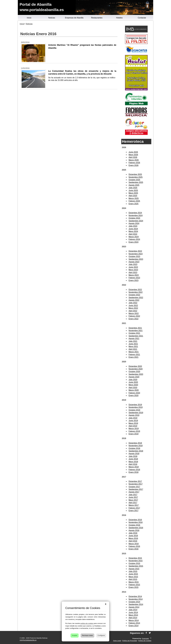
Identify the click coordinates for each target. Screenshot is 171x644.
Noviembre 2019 (136, 407)
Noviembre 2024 (136, 215)
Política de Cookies (145, 641)
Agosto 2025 (134, 185)
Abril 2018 (133, 464)
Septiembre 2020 (136, 374)
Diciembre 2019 (135, 405)
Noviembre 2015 (136, 561)
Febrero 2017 (134, 508)
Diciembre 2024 (135, 213)
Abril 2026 (133, 157)
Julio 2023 (133, 264)
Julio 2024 (133, 226)
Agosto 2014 (134, 607)
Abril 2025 (133, 196)
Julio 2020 (133, 380)
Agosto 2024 (134, 223)
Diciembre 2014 (135, 596)
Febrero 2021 (134, 355)
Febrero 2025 (134, 201)
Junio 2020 (133, 382)
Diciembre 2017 (135, 481)
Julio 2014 (133, 610)
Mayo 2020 (133, 385)
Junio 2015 (133, 574)
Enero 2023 (134, 280)
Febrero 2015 (134, 585)
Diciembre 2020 (135, 366)
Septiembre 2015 (136, 566)
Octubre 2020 (134, 372)
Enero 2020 (134, 396)
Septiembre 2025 (136, 182)
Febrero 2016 (134, 546)
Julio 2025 (133, 188)
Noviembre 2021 (136, 331)
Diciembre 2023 (135, 251)
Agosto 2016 (134, 530)
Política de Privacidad (130, 641)
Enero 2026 (134, 165)
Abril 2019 (133, 426)
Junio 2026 (133, 152)
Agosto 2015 (134, 569)
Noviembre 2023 (136, 254)
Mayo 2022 (133, 308)
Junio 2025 (133, 190)
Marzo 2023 (134, 275)
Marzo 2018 (134, 467)
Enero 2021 (134, 357)
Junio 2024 (133, 229)
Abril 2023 (133, 272)
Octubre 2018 (134, 448)
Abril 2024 (133, 234)
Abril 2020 (133, 388)
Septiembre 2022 (136, 298)
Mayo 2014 (133, 615)
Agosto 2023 (134, 262)
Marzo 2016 (134, 544)
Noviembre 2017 (136, 484)
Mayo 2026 (133, 155)
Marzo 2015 (134, 582)
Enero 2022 (134, 319)
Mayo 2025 (133, 193)
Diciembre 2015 (135, 558)
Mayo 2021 (133, 346)
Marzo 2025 (134, 198)
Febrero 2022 (134, 316)
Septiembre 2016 (136, 528)
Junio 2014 (133, 612)
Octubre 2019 (134, 410)
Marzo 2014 (134, 620)
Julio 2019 (133, 418)
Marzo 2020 (134, 390)
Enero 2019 (134, 434)
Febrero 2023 (134, 278)
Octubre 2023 (134, 256)
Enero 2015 (134, 587)
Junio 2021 (133, 344)
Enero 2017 (134, 511)
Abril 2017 (133, 503)
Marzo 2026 (134, 160)
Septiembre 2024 (136, 221)
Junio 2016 (133, 536)
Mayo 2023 (133, 270)
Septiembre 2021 (136, 336)
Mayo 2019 (133, 423)
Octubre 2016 (134, 525)
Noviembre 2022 (136, 292)
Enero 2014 (134, 626)
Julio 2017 (133, 495)
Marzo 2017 (134, 505)
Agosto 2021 (134, 339)
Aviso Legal (117, 641)
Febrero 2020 (134, 393)
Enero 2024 (134, 242)
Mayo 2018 (133, 462)
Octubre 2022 (134, 295)
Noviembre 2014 (136, 599)
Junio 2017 (133, 497)
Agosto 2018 (134, 454)
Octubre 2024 (134, 218)
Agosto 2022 (134, 300)
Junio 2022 (133, 305)
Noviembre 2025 (136, 177)
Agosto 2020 (134, 377)
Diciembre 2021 (135, 328)
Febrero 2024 (134, 239)
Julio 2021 (133, 341)
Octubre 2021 (134, 333)
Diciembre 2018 (135, 443)
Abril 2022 (133, 311)
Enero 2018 (134, 472)
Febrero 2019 (134, 431)
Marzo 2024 (134, 237)
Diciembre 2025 (135, 174)
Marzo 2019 (134, 429)
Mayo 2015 (133, 577)
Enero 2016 (134, 549)
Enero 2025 (134, 204)
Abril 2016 (133, 541)
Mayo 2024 (133, 231)
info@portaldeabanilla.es (28, 640)
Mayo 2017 (133, 500)
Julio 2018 (133, 456)
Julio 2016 (133, 533)
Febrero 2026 (134, 163)
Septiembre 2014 (136, 604)
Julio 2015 (133, 571)
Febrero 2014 (134, 623)
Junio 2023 (133, 267)
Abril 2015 (133, 579)
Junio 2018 (133, 459)
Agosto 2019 (134, 415)
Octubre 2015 (134, 563)
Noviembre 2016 (136, 522)
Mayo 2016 (133, 538)
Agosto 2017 (134, 492)
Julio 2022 (133, 303)
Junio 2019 (133, 421)
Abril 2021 (133, 349)
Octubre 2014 (134, 602)
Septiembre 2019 (136, 413)
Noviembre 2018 (136, 446)
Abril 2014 (133, 618)
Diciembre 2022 (135, 290)
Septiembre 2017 (136, 489)
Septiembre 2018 (136, 451)
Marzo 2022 (134, 313)
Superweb (145, 638)
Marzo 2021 (134, 352)
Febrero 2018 (134, 470)
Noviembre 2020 (136, 369)
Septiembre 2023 (136, 259)
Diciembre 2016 (135, 520)
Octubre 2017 (134, 487)
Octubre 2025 (134, 180)
